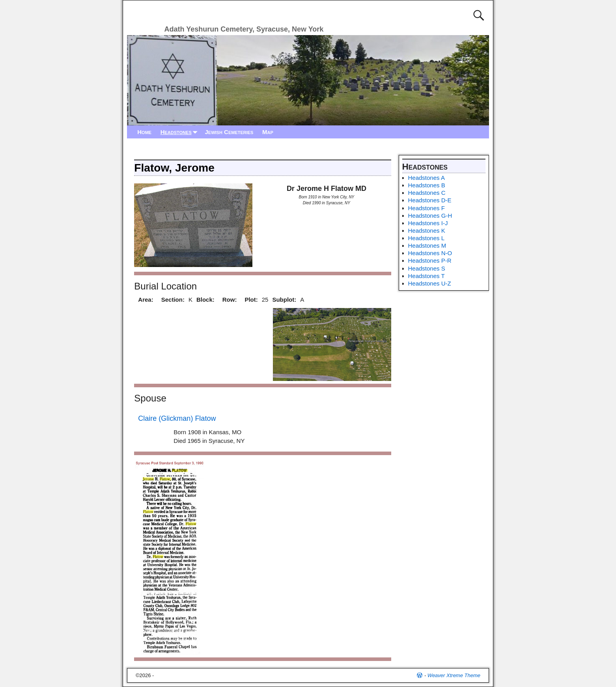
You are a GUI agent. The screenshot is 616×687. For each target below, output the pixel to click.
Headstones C (427, 193)
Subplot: (284, 300)
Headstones (181, 132)
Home (144, 132)
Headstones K (427, 231)
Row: (230, 300)
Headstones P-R (430, 260)
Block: (205, 300)
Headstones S (427, 268)
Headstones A (427, 178)
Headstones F (427, 208)
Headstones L (427, 238)
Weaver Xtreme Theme (454, 675)
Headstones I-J (428, 223)
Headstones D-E (430, 200)
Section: (173, 300)
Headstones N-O (430, 253)
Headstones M (427, 245)
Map (268, 132)
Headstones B (427, 185)
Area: (146, 300)
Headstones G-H (430, 216)
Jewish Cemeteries (229, 132)
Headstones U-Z (430, 283)
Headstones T (427, 276)
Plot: (251, 300)
